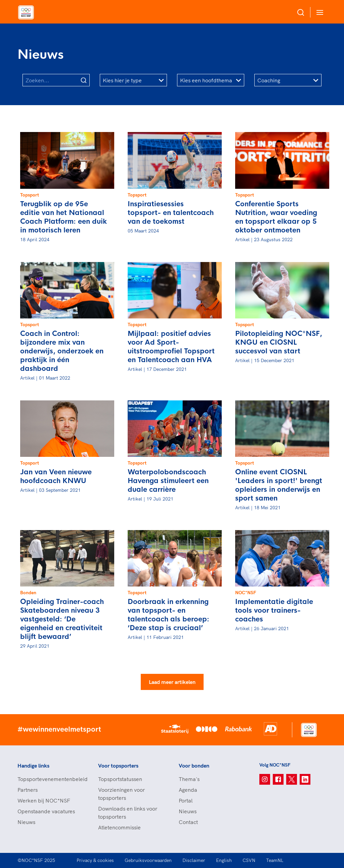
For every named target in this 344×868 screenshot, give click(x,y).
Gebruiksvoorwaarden (148, 860)
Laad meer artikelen (172, 682)
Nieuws (26, 822)
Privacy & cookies (95, 860)
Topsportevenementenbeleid (51, 779)
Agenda (188, 790)
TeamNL (275, 860)
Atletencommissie (119, 827)
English (224, 860)
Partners (28, 790)
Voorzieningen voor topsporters (121, 794)
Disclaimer (194, 860)
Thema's (189, 779)
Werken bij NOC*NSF (44, 800)
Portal (186, 800)
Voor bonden (194, 766)
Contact (188, 822)
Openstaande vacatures (46, 811)
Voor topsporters (118, 766)
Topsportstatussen (120, 779)
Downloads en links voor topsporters (128, 813)
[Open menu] (318, 12)
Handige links (33, 766)
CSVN (249, 860)
